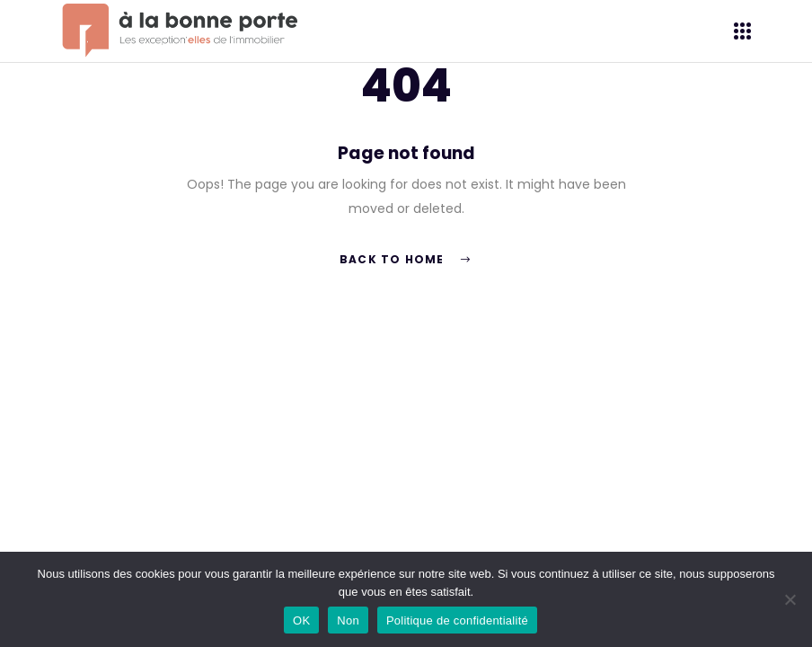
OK (301, 620)
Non (348, 620)
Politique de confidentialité (457, 620)
